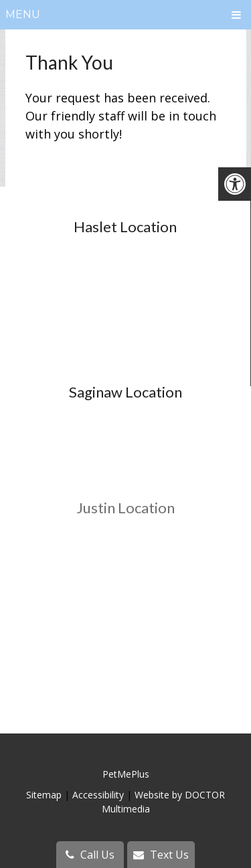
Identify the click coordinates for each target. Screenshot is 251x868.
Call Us (90, 855)
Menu (23, 14)
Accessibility (98, 795)
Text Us (161, 855)
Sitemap (44, 795)
